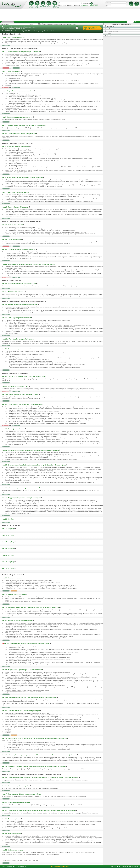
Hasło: (107, 5)
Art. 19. (16, 349)
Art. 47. (22, 794)
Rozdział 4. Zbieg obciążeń (11, 280)
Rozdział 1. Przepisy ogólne (12, 34)
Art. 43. (35, 738)
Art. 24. (31, 450)
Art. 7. (16, 146)
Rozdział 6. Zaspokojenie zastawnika (15, 373)
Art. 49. (39, 811)
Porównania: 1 (6, 45)
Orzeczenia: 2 (6, 88)
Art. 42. (21, 711)
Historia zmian (110, 26)
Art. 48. (16, 802)
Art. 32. (8, 548)
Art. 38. (31, 607)
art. (57, 65)
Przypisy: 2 (14, 735)
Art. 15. (19, 283)
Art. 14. (29, 264)
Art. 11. (13, 225)
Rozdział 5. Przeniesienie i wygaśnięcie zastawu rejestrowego (23, 301)
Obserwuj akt (77, 28)
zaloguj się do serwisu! (90, 5)
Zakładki (108, 33)
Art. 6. (24, 125)
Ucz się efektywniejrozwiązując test (93, 28)
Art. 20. (24, 376)
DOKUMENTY (43, 7)
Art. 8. (23, 177)
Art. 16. (13, 292)
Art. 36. (12, 578)
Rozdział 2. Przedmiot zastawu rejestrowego (18, 143)
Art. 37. (14, 594)
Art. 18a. (18, 339)
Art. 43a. (40, 755)
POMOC (120, 866)
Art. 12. (12, 239)
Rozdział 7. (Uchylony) (10, 525)
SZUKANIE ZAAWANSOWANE (55, 7)
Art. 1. (14, 37)
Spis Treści (108, 29)
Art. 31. (8, 542)
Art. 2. (21, 52)
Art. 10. (16, 207)
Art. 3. (11, 71)
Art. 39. (17, 621)
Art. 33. (8, 555)
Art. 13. (19, 249)
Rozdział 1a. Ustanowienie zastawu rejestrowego (19, 48)
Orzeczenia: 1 (6, 68)
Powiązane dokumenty (112, 31)
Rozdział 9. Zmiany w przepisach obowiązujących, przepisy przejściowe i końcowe (31, 774)
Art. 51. (12, 834)
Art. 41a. (29, 697)
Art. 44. (34, 766)
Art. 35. (8, 568)
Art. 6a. (19, 134)
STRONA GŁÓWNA (31, 7)
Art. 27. (22, 498)
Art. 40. (27, 644)
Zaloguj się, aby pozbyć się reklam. (122, 24)
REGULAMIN (134, 866)
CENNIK (49, 7)
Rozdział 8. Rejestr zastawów (12, 575)
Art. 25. (34, 465)
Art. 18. (17, 318)
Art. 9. (16, 192)
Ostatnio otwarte (110, 36)
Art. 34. (8, 562)
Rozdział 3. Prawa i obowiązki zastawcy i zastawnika (21, 222)
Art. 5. (17, 117)
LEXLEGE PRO (72, 24)
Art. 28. (8, 519)
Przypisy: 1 (14, 591)
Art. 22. (22, 404)
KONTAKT (126, 866)
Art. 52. (13, 850)
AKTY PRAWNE (37, 7)
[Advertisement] (70, 15)
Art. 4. (18, 91)
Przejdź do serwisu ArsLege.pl (59, 866)
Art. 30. (8, 535)
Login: (107, 3)
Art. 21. (16, 386)
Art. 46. (16, 786)
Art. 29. (8, 529)
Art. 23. (14, 429)
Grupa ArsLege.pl (21, 866)
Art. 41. (22, 670)
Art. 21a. (20, 394)
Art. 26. (22, 488)
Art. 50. (12, 819)
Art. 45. (40, 778)
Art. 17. (20, 305)
